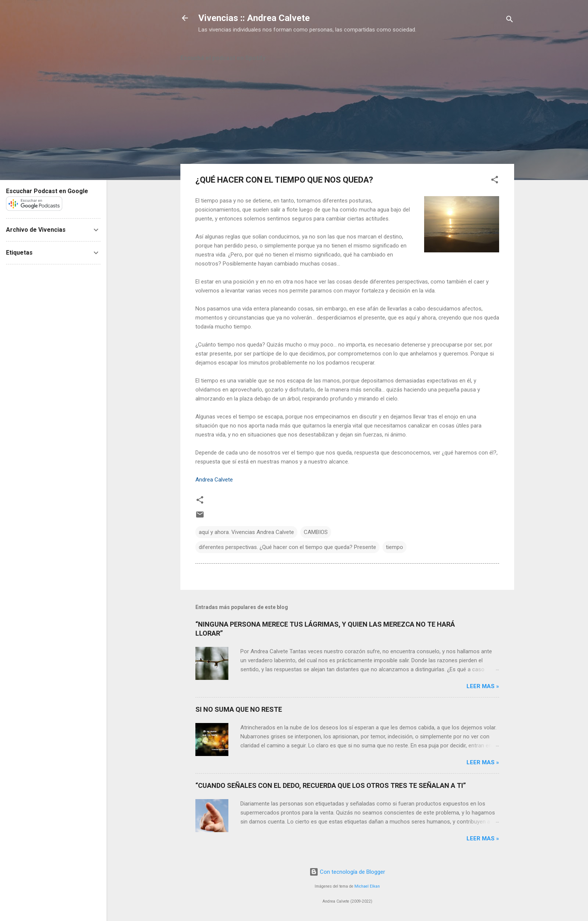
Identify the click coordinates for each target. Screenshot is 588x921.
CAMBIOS (316, 532)
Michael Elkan (367, 886)
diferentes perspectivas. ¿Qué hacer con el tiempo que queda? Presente (287, 547)
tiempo (394, 547)
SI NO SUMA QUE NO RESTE (239, 709)
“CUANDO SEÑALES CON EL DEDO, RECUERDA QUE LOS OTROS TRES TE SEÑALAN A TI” (331, 785)
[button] (495, 181)
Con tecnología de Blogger (347, 872)
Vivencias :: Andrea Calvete (254, 18)
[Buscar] (510, 20)
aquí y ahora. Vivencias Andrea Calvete (246, 532)
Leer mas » (483, 686)
